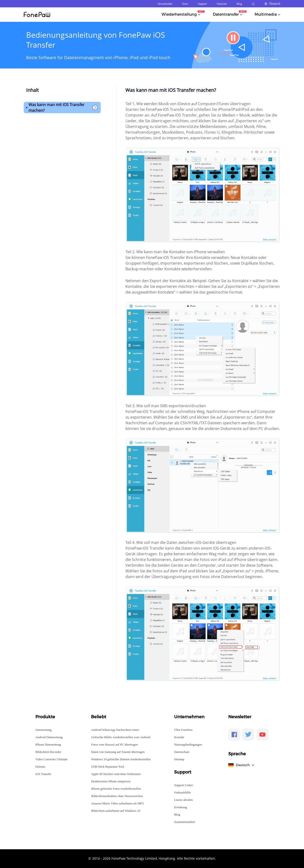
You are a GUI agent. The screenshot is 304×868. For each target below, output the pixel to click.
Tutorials (222, 4)
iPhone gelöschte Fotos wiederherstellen (116, 789)
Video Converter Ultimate (51, 759)
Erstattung (180, 807)
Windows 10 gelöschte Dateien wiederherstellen (121, 759)
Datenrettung (43, 730)
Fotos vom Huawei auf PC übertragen (114, 744)
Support (202, 4)
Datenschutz (182, 752)
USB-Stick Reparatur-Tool (107, 767)
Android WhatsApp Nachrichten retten (115, 730)
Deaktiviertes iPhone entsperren (111, 781)
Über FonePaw (183, 730)
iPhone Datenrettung (48, 744)
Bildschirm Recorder (48, 752)
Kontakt (179, 737)
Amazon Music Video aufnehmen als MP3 (117, 803)
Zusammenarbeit (184, 822)
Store (185, 4)
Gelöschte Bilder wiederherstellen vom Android (121, 737)
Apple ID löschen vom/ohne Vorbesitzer (116, 774)
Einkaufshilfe (182, 792)
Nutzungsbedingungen (188, 744)
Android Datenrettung (49, 737)
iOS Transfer (43, 774)
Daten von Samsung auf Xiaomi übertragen (118, 752)
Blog (239, 4)
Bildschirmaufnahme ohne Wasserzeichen (117, 796)
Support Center (183, 785)
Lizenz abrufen (183, 800)
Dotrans (40, 767)
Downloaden (165, 4)
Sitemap (179, 759)
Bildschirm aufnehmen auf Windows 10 (116, 811)
